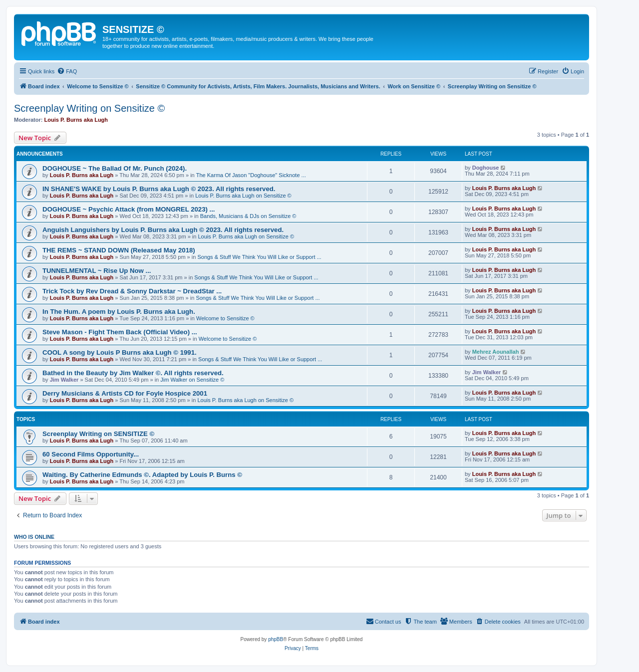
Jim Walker (64, 380)
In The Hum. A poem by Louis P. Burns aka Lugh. (119, 312)
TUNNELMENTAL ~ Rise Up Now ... (97, 271)
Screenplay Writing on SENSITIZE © (98, 434)
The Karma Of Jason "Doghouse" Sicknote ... (251, 175)
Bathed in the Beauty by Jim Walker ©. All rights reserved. (133, 373)
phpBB (276, 639)
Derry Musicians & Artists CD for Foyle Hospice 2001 (125, 393)
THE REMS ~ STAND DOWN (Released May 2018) (119, 250)
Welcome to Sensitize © (225, 318)
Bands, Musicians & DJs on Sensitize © (248, 216)
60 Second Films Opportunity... (91, 454)
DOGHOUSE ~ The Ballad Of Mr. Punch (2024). (115, 168)
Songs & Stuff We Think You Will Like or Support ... (259, 257)
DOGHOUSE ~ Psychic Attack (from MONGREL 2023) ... (129, 209)
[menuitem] (67, 71)
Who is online (34, 537)
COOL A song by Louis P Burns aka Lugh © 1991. (120, 352)
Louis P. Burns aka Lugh (76, 120)
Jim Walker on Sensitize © (192, 380)
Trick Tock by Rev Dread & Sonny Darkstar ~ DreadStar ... (132, 291)
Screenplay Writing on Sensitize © (89, 108)
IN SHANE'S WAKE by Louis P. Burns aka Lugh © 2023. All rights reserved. (159, 189)
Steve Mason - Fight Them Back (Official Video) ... (120, 332)
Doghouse (486, 168)
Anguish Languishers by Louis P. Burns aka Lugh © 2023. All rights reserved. (163, 230)
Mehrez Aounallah (496, 352)
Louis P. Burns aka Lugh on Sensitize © (243, 196)
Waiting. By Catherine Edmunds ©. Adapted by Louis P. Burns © (142, 475)
